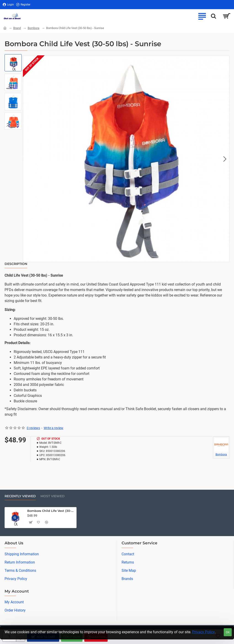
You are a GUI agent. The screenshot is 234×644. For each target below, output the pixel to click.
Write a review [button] (53, 428)
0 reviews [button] (33, 428)
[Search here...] (213, 16)
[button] (225, 159)
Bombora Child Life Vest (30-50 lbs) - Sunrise (51, 511)
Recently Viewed (20, 496)
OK (228, 632)
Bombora (33, 28)
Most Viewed (53, 496)
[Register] (23, 5)
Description (16, 264)
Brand (17, 28)
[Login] (8, 5)
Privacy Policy (203, 632)
